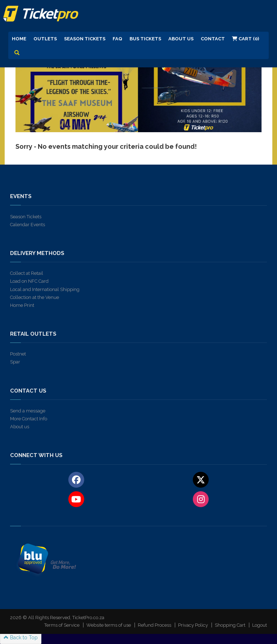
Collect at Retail (27, 273)
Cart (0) (246, 39)
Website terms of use (109, 625)
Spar (15, 362)
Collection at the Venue (35, 297)
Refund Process (155, 625)
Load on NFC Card (29, 281)
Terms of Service (62, 625)
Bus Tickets (145, 39)
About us (20, 427)
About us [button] (181, 39)
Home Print (22, 305)
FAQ (117, 39)
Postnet (18, 354)
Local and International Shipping (45, 289)
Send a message (28, 411)
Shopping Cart (230, 625)
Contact (213, 39)
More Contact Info (29, 419)
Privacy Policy (193, 625)
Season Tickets (85, 39)
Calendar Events (28, 225)
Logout (260, 625)
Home (19, 39)
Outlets (45, 39)
